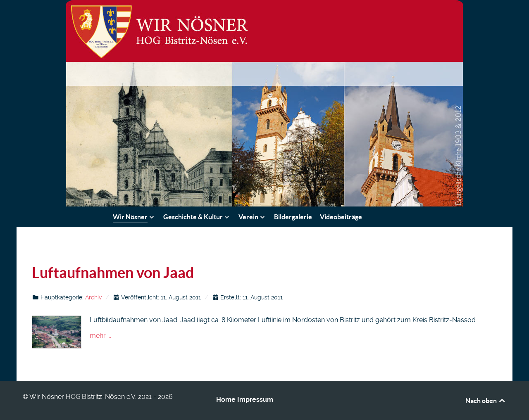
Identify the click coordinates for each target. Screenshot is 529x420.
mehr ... (100, 336)
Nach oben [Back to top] (486, 401)
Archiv (93, 297)
